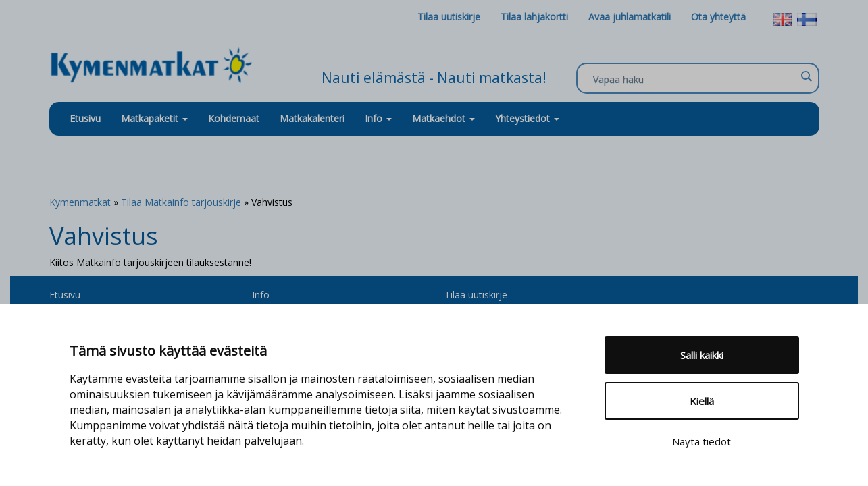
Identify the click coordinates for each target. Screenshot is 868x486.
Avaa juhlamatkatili (630, 17)
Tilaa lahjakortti (534, 17)
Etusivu (85, 118)
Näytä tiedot (701, 441)
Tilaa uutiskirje (449, 17)
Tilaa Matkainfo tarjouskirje (181, 202)
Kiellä (702, 401)
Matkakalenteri (312, 118)
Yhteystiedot (527, 118)
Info (378, 118)
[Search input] (694, 79)
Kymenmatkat (80, 202)
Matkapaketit (154, 118)
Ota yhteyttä (718, 17)
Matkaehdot (443, 118)
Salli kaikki (702, 355)
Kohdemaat (234, 118)
